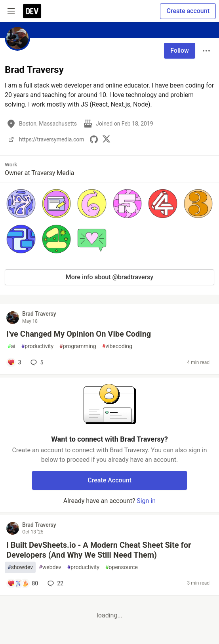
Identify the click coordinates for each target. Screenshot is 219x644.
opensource (122, 567)
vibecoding (117, 346)
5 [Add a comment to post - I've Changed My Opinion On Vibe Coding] (36, 362)
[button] (21, 204)
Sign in (146, 501)
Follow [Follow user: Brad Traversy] (180, 50)
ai (11, 346)
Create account (188, 11)
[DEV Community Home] (32, 11)
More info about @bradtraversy (109, 277)
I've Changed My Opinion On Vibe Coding (79, 334)
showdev (20, 567)
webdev (50, 567)
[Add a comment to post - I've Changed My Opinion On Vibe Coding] (14, 362)
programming (78, 346)
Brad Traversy (39, 314)
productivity (37, 346)
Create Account (109, 480)
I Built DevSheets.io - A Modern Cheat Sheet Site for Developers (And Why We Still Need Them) (99, 550)
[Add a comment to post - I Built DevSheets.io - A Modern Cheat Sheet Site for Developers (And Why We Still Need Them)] (23, 583)
